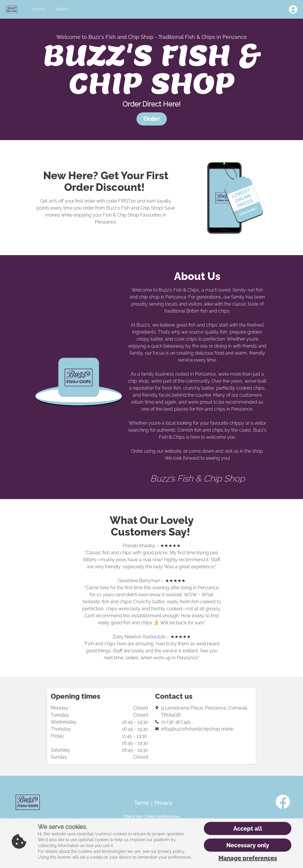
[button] (152, 119)
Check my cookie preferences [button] (151, 817)
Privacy (163, 803)
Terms (141, 803)
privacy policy (171, 851)
